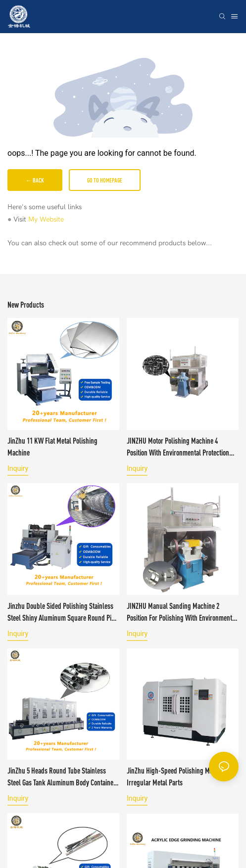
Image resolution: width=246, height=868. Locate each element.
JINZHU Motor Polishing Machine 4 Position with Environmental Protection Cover (178, 447)
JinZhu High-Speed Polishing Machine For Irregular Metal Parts (182, 777)
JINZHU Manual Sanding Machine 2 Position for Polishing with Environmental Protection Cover (182, 613)
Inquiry (18, 468)
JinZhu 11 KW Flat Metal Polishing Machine (52, 447)
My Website (46, 219)
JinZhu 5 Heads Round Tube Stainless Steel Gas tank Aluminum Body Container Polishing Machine (62, 777)
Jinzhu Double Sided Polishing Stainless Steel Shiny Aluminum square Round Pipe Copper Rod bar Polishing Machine (63, 613)
